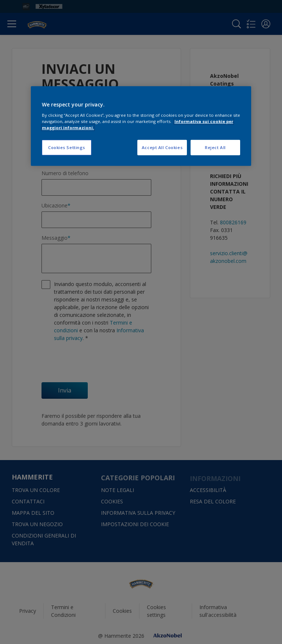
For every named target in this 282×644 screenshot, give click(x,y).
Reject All (215, 147)
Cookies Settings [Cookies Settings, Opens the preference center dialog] (67, 147)
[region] (141, 126)
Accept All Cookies (162, 147)
